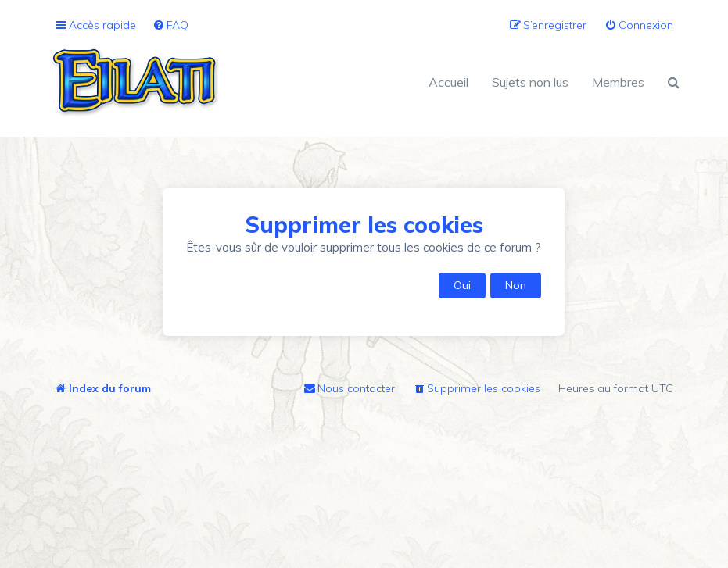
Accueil (448, 82)
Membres (618, 82)
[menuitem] (170, 25)
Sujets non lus (530, 82)
